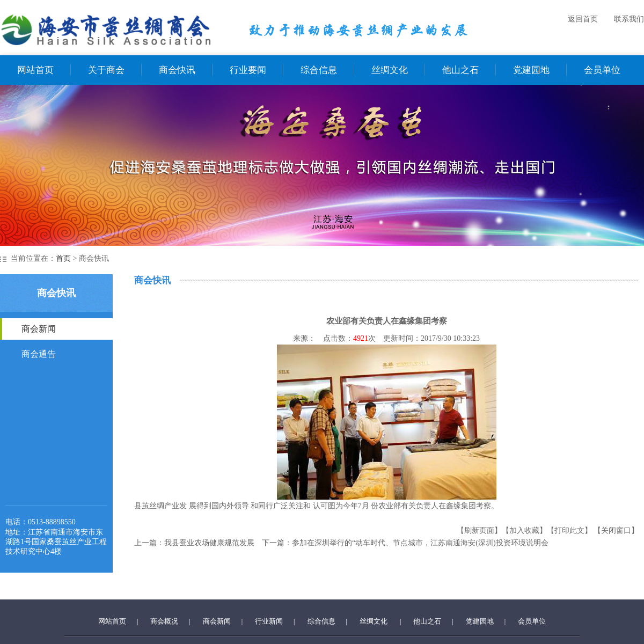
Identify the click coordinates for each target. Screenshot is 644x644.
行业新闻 (269, 621)
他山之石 (460, 70)
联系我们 (629, 19)
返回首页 (583, 19)
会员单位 (602, 70)
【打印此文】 (569, 530)
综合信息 (319, 70)
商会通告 (39, 354)
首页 (63, 258)
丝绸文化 (390, 70)
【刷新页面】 (479, 530)
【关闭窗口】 (616, 530)
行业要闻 (248, 70)
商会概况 (164, 621)
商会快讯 (177, 70)
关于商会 (106, 70)
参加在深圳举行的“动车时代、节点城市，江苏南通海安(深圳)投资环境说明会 (420, 543)
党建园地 (531, 70)
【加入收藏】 (524, 530)
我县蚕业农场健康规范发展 (209, 543)
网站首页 (35, 70)
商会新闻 (39, 329)
